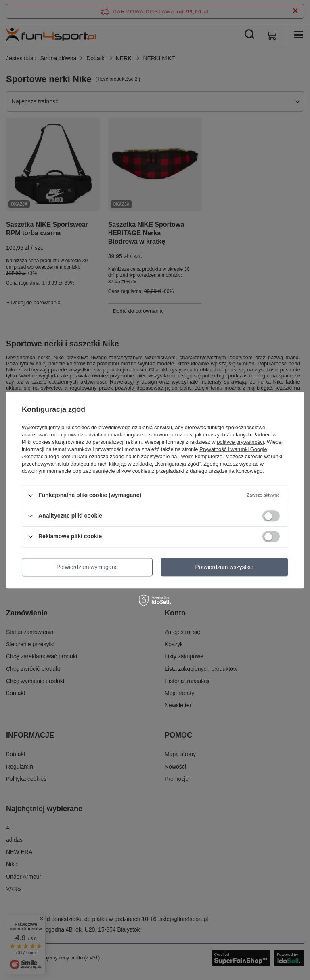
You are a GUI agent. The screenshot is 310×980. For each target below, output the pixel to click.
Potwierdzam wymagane (87, 567)
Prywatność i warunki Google (233, 449)
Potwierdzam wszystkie (225, 567)
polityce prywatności (240, 442)
